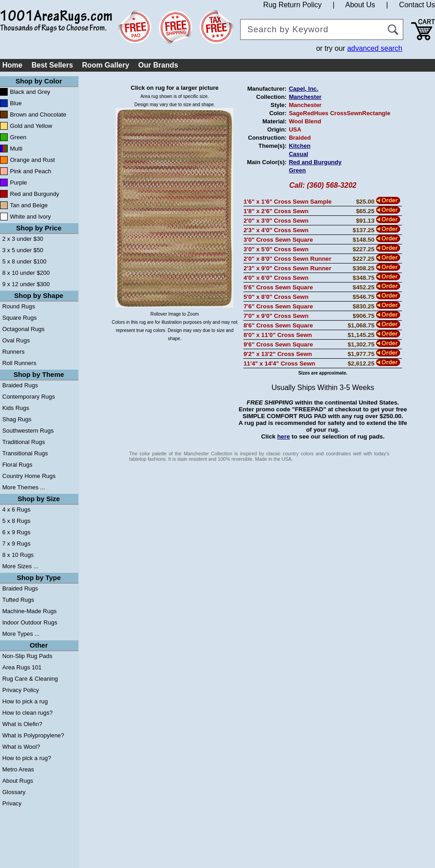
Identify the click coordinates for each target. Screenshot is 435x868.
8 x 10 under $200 (26, 273)
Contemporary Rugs (29, 397)
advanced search (375, 48)
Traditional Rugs (24, 442)
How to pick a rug (25, 701)
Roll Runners (19, 363)
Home (12, 65)
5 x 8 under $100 (24, 261)
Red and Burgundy (34, 194)
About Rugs (18, 781)
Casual (298, 154)
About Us (360, 5)
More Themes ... (24, 487)
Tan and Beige (29, 205)
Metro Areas (18, 769)
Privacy (12, 803)
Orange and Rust (32, 160)
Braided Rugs (20, 385)
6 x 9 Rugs (16, 532)
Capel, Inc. (303, 89)
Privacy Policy (21, 690)
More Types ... (21, 634)
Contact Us (417, 5)
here (284, 436)
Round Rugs (19, 306)
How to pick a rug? (27, 758)
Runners (13, 352)
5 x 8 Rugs (16, 521)
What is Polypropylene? (33, 735)
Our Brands (158, 65)
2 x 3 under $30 (23, 239)
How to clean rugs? (27, 713)
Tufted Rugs (18, 600)
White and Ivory (30, 217)
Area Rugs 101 (22, 667)
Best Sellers (52, 65)
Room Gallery (106, 65)
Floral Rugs (17, 465)
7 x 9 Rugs (16, 544)
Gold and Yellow (31, 126)
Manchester (305, 97)
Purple (19, 183)
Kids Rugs (16, 408)
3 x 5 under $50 (23, 250)
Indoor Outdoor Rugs (30, 622)
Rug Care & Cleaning (30, 679)
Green (18, 137)
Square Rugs (19, 318)
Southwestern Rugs (28, 431)
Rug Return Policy (292, 5)
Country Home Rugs (29, 476)
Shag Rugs (17, 419)
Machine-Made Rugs (29, 611)
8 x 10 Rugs (18, 555)
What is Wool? (21, 747)
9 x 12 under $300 (26, 284)
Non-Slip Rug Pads (27, 656)
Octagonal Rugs (23, 329)
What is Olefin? (22, 724)
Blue (16, 103)
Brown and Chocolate (38, 115)
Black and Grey (30, 92)
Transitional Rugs (25, 453)
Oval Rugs (16, 340)
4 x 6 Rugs (16, 510)
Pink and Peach (31, 171)
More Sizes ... (20, 566)
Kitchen (300, 146)
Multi (16, 149)
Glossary (14, 792)
